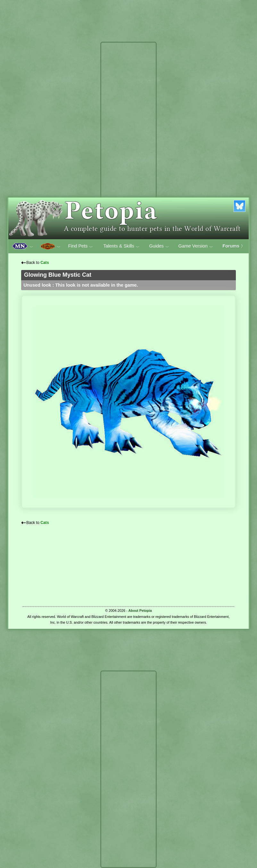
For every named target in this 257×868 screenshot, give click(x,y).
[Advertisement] (128, 140)
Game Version (196, 246)
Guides (159, 246)
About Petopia (140, 611)
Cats (45, 263)
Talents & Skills (121, 246)
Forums (234, 246)
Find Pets (80, 246)
